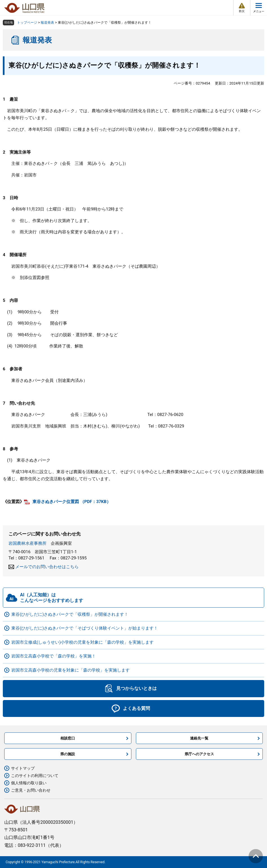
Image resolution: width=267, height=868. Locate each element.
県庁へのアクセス (199, 754)
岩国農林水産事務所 (27, 543)
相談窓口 (68, 738)
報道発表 (47, 23)
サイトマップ (23, 768)
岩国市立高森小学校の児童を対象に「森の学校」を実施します (70, 670)
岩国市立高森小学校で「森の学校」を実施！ (54, 656)
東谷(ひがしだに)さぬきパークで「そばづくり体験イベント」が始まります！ (85, 628)
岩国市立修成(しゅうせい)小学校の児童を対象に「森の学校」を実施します (82, 642)
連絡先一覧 (199, 738)
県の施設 (68, 754)
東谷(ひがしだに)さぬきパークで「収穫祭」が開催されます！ (70, 614)
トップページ (27, 23)
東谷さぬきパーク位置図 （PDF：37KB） (72, 502)
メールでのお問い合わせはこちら (47, 567)
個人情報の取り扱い (29, 783)
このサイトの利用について (35, 776)
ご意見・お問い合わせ (31, 790)
